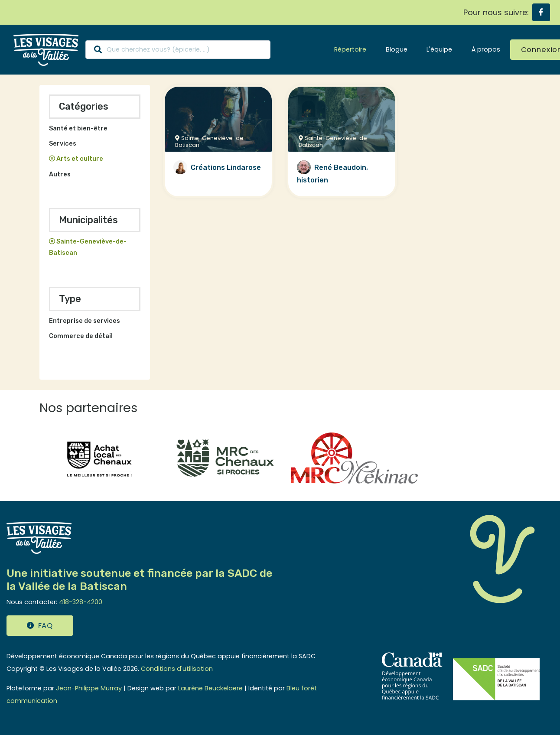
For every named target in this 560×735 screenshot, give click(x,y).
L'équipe (439, 49)
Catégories (84, 106)
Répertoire (350, 49)
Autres (60, 174)
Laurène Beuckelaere (210, 688)
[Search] (178, 50)
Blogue (397, 49)
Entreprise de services (85, 321)
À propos (486, 49)
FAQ (40, 626)
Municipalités (88, 220)
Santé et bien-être (78, 128)
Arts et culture (80, 159)
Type (70, 299)
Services (63, 144)
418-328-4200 (81, 602)
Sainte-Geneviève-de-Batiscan (88, 247)
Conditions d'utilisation (177, 669)
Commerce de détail (81, 336)
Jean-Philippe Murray (89, 688)
